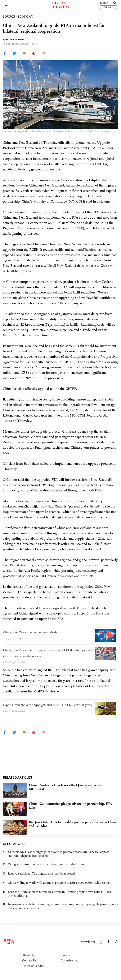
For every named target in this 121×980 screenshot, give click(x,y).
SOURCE (9, 17)
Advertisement (70, 960)
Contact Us (29, 960)
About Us (28, 955)
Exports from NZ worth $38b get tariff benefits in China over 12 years (47, 705)
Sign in (104, 3)
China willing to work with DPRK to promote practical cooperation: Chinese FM (59, 883)
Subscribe (108, 7)
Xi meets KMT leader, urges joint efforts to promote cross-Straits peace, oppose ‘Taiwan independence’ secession (59, 854)
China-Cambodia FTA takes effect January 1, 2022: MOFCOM (65, 787)
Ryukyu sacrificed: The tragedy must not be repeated (41, 873)
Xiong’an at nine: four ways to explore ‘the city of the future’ (46, 864)
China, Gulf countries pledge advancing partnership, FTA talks (70, 806)
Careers (65, 955)
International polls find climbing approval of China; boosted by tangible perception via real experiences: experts (63, 906)
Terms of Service (33, 966)
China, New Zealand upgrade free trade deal (31, 632)
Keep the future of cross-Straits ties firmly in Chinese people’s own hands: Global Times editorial (60, 894)
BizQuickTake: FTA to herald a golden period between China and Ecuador (73, 824)
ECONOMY (25, 17)
